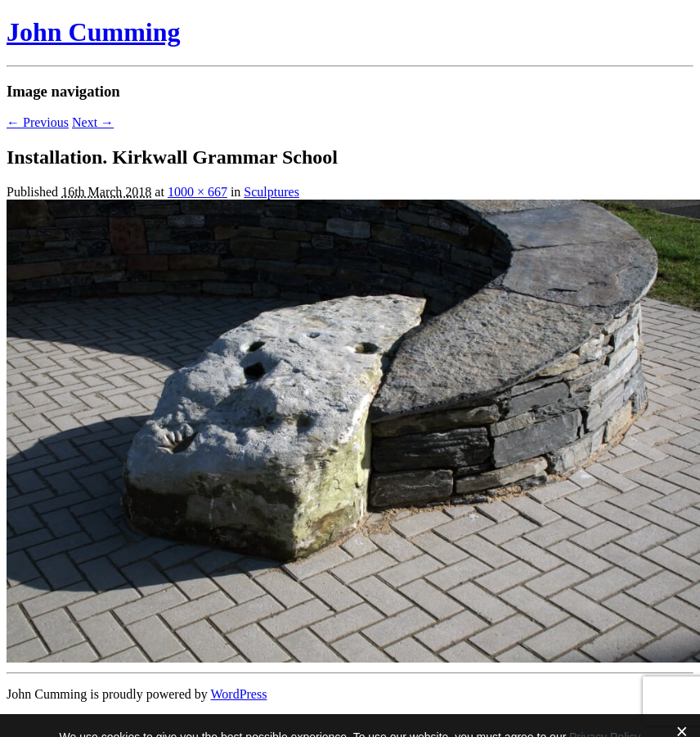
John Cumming (94, 32)
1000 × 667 (197, 192)
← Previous (38, 122)
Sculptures (271, 192)
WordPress (238, 694)
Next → (93, 122)
